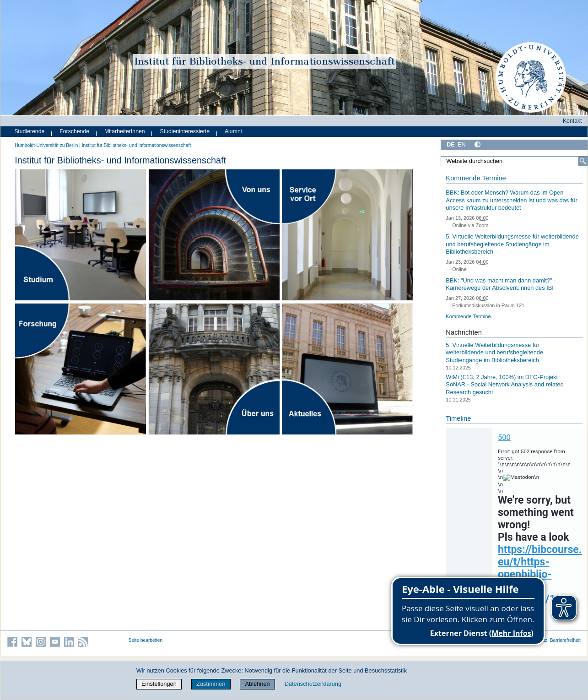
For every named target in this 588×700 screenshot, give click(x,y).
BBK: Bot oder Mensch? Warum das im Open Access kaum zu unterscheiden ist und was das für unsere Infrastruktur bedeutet (511, 200)
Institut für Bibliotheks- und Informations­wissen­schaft (136, 145)
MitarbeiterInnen (125, 131)
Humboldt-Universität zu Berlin (46, 145)
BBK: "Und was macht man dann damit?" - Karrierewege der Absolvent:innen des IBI (501, 284)
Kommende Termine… (471, 316)
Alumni (233, 131)
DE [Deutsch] (451, 144)
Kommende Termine (476, 178)
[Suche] (583, 161)
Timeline (458, 418)
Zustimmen (211, 684)
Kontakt (572, 121)
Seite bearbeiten (146, 640)
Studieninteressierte (185, 131)
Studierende (29, 131)
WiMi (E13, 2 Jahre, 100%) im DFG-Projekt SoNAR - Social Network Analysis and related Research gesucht (504, 384)
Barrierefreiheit (565, 640)
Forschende (74, 131)
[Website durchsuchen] (514, 161)
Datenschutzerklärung (313, 684)
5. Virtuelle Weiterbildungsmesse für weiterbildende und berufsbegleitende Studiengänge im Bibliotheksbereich (512, 244)
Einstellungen (159, 684)
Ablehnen (258, 684)
